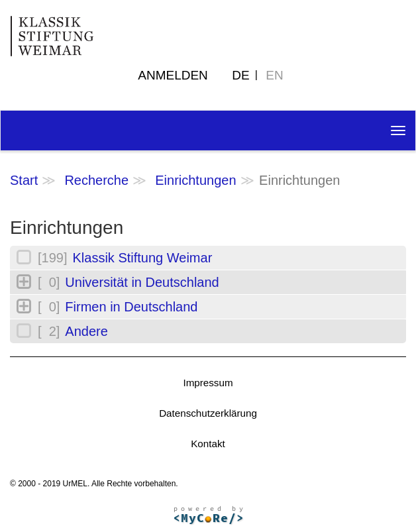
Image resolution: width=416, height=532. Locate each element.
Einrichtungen (195, 180)
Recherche (96, 180)
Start (24, 180)
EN (274, 75)
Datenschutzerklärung (208, 413)
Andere (86, 331)
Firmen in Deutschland (131, 307)
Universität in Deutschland (142, 282)
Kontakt (208, 444)
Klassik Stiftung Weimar (142, 258)
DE (240, 75)
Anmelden (173, 75)
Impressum (208, 383)
